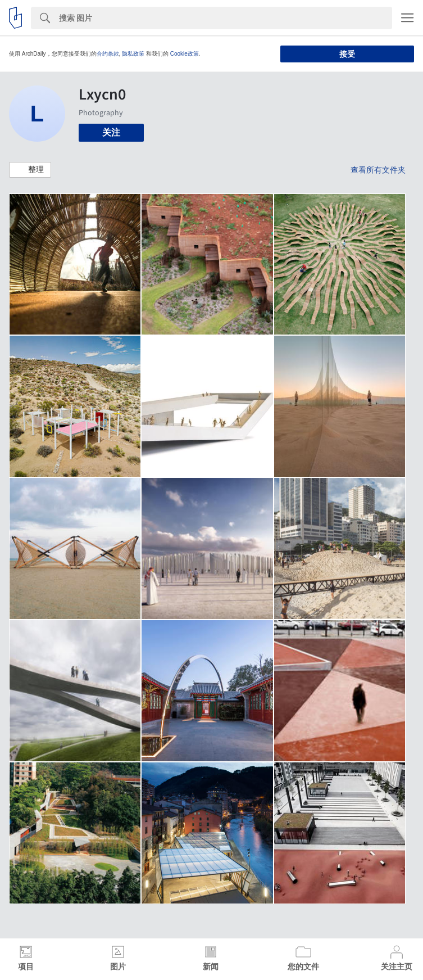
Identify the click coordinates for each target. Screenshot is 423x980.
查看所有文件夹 (378, 170)
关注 (111, 132)
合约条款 (108, 54)
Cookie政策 (185, 54)
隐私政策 (133, 54)
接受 (347, 54)
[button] (30, 170)
